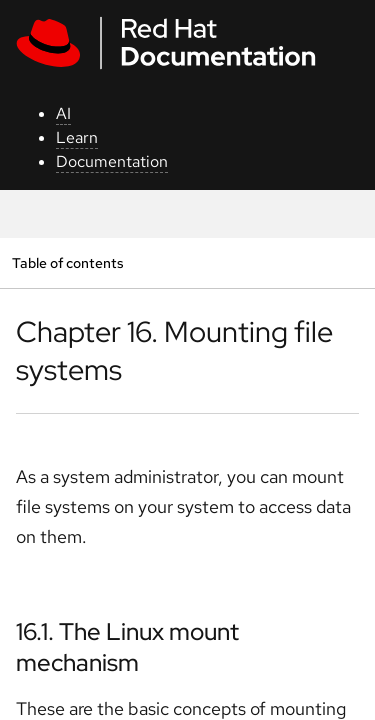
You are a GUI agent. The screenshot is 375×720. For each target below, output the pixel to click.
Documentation (112, 161)
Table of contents (67, 262)
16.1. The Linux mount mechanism (127, 647)
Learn (77, 137)
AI (63, 113)
